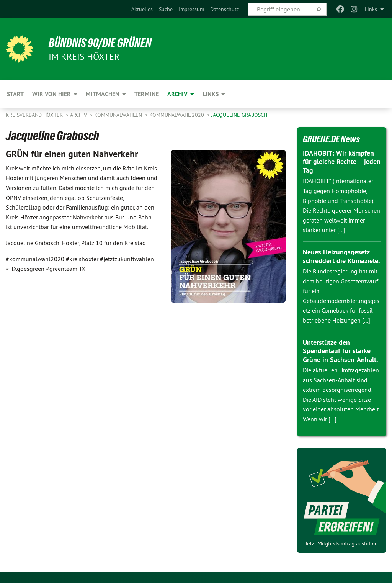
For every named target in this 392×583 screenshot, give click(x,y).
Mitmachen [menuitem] (103, 94)
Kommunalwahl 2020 (177, 115)
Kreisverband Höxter (35, 115)
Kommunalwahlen (119, 115)
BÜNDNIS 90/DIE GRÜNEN (100, 43)
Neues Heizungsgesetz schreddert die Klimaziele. (341, 256)
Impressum (191, 9)
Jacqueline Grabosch (239, 115)
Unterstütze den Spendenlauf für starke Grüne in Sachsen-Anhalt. (340, 351)
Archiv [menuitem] (177, 94)
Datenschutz (225, 9)
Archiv (79, 115)
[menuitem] (142, 9)
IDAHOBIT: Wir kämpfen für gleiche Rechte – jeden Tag (342, 162)
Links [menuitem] (371, 9)
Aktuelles (142, 9)
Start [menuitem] (15, 94)
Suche (166, 9)
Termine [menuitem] (147, 94)
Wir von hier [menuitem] (51, 94)
